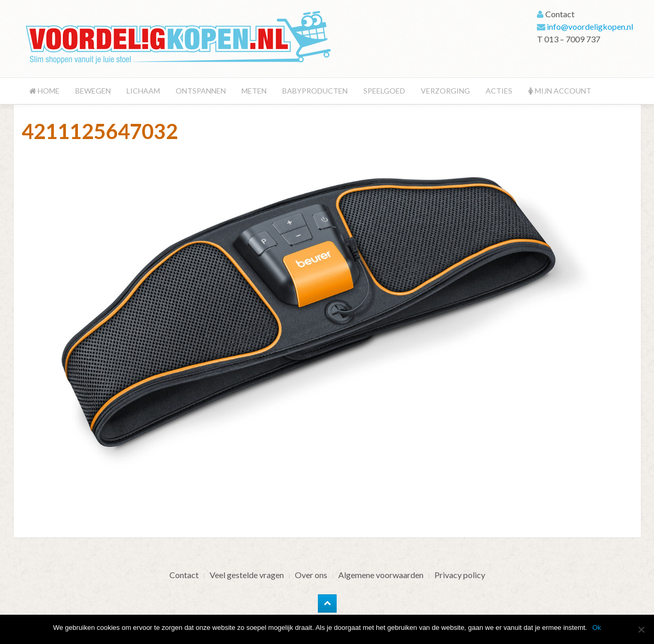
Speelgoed (384, 91)
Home (44, 91)
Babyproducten (315, 91)
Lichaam (143, 91)
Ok (597, 628)
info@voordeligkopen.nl (590, 26)
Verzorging (445, 91)
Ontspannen (201, 91)
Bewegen (93, 91)
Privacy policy (460, 575)
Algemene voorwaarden (381, 575)
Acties (499, 91)
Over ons (311, 575)
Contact (184, 575)
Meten (254, 91)
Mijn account (560, 91)
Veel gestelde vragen (247, 575)
